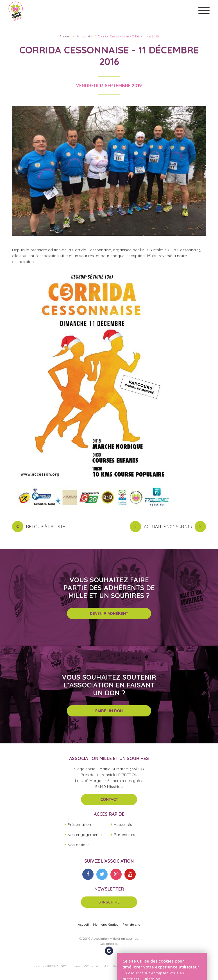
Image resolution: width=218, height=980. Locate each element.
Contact (109, 799)
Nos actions (79, 845)
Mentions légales (106, 924)
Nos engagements (85, 835)
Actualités (84, 36)
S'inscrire (109, 902)
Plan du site (131, 924)
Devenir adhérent (109, 613)
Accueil (65, 36)
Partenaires (124, 835)
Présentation (79, 824)
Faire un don (109, 711)
